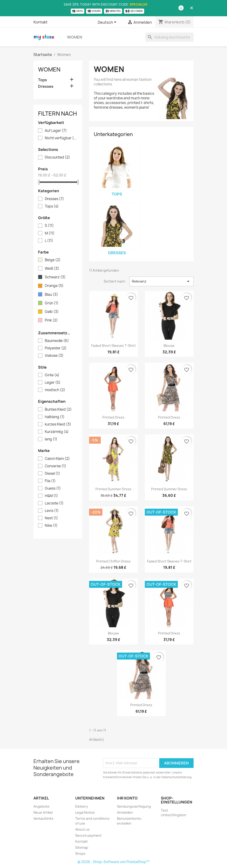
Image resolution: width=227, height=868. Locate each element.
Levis (52, 511)
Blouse (169, 346)
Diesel (52, 474)
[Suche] (169, 37)
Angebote (41, 806)
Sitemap (82, 847)
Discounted (57, 157)
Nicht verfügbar (61, 138)
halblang (55, 417)
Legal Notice (85, 812)
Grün (52, 303)
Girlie (52, 375)
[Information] (181, 8)
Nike (51, 526)
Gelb (52, 312)
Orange (54, 286)
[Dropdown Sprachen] (108, 23)
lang (51, 439)
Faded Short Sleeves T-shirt (113, 346)
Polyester (56, 348)
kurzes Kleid (58, 424)
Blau (51, 295)
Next (51, 518)
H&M (51, 496)
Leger (53, 383)
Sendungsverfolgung (134, 806)
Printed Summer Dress (113, 489)
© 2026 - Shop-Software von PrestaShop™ (113, 862)
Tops (42, 80)
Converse (55, 466)
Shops (80, 853)
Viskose (54, 356)
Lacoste (54, 503)
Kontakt (41, 22)
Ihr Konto (127, 798)
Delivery (82, 806)
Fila (50, 481)
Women (75, 37)
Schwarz (55, 277)
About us (82, 829)
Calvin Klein (57, 459)
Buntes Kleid (58, 410)
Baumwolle (57, 341)
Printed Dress (113, 417)
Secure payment (88, 835)
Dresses (46, 86)
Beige (53, 260)
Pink (51, 320)
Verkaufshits (43, 818)
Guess (53, 488)
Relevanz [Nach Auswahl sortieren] (161, 281)
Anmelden (125, 812)
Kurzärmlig (57, 432)
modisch (55, 390)
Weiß (52, 269)
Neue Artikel (43, 812)
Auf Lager (56, 131)
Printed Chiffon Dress (113, 561)
